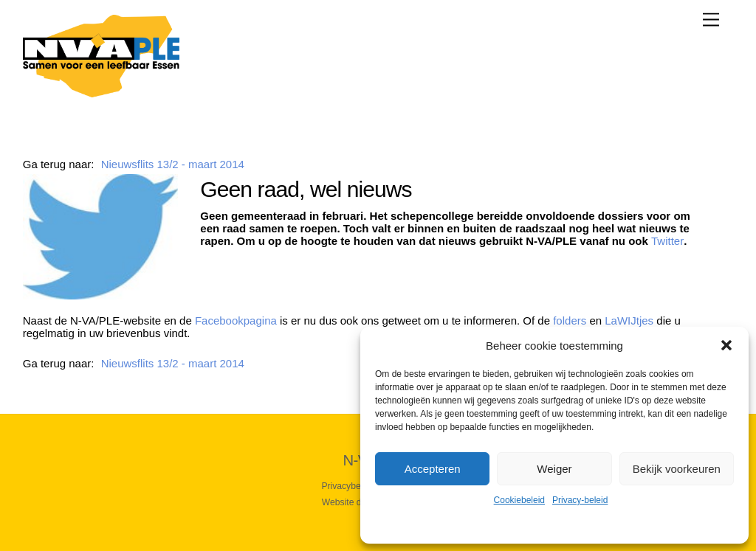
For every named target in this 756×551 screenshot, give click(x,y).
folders (570, 320)
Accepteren (433, 469)
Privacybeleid (348, 486)
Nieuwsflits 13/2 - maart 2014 (173, 164)
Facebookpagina (236, 320)
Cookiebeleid (519, 500)
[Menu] (711, 20)
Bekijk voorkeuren (677, 469)
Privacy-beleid (580, 500)
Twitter (667, 241)
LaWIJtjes (629, 320)
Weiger (554, 469)
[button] (726, 345)
